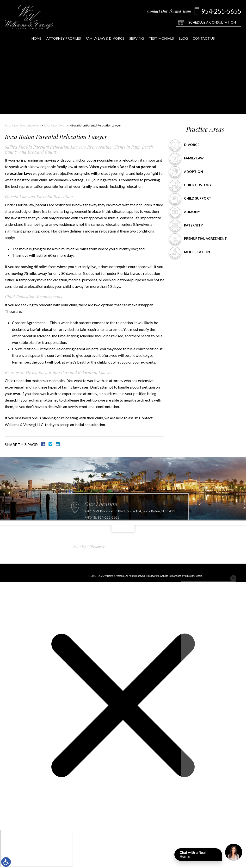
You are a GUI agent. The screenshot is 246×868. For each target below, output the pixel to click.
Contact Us (204, 40)
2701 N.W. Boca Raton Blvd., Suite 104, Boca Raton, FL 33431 (130, 518)
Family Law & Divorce (105, 40)
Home (37, 40)
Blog (183, 40)
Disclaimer (97, 547)
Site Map (80, 547)
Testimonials (161, 40)
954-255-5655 (109, 524)
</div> (37, 848)
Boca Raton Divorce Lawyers (23, 125)
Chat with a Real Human (201, 856)
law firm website (160, 576)
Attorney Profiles (64, 40)
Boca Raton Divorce (56, 125)
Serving (137, 40)
